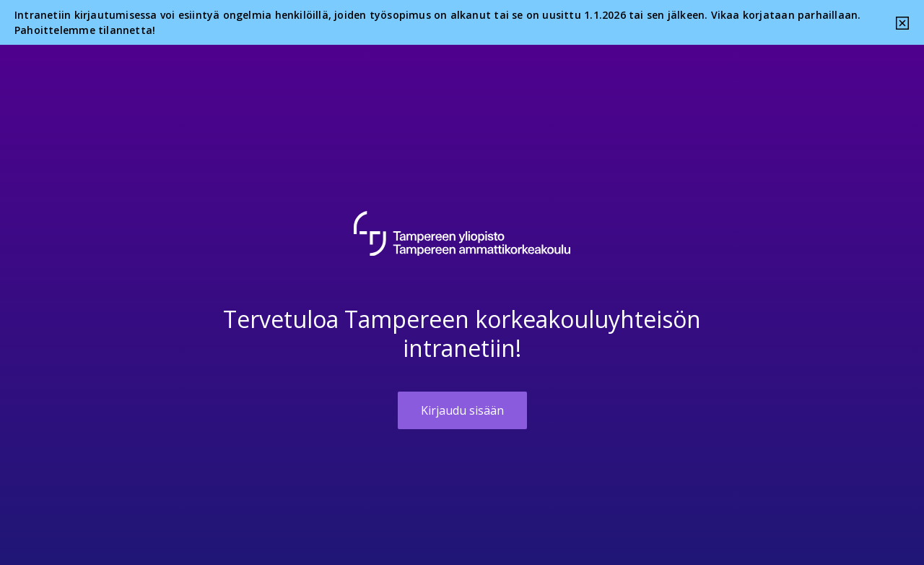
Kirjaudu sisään (462, 410)
